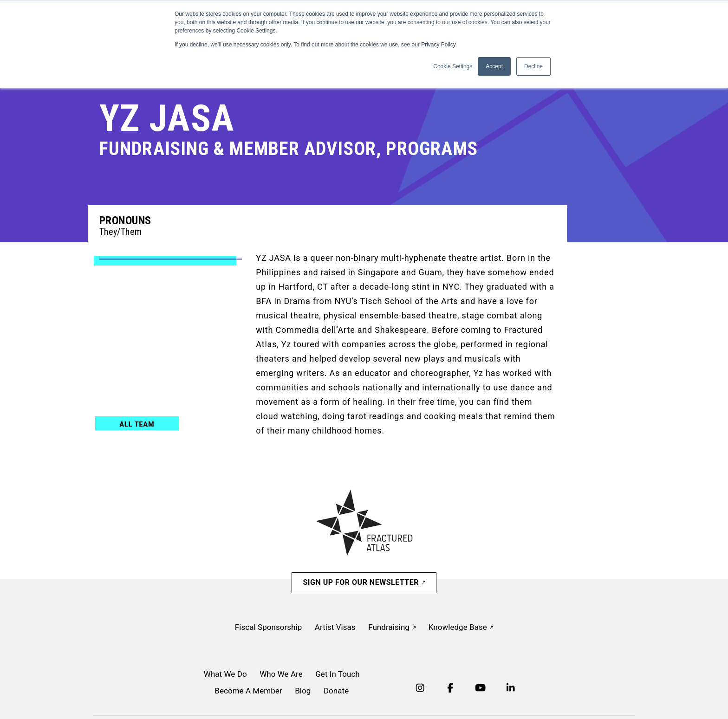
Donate (336, 691)
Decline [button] (533, 66)
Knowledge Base (461, 627)
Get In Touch (338, 674)
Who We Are (281, 674)
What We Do (225, 674)
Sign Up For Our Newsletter (364, 582)
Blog (303, 691)
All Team (137, 424)
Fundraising (392, 627)
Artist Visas (335, 627)
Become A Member (248, 691)
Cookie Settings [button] (453, 66)
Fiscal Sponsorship (268, 627)
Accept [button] (494, 66)
